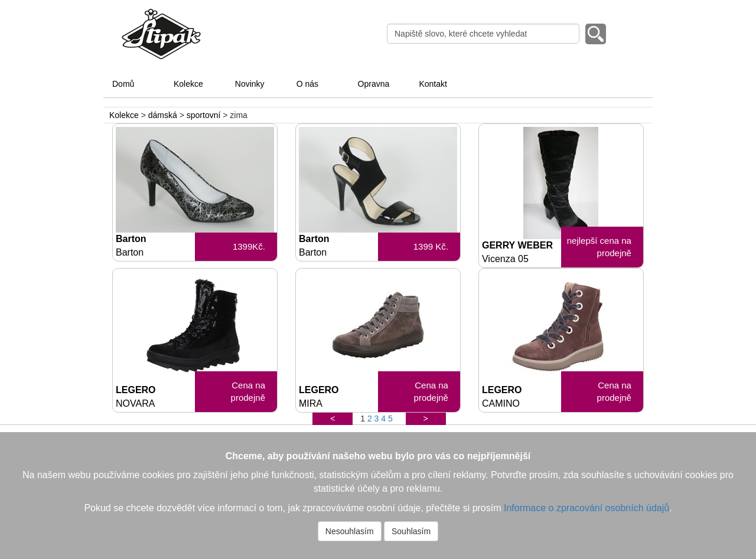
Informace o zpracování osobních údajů (586, 508)
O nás (307, 84)
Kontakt (433, 84)
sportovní (204, 115)
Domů (123, 84)
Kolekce (188, 84)
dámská (163, 115)
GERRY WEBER (522, 252)
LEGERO (155, 397)
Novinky (250, 84)
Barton (155, 246)
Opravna (374, 84)
